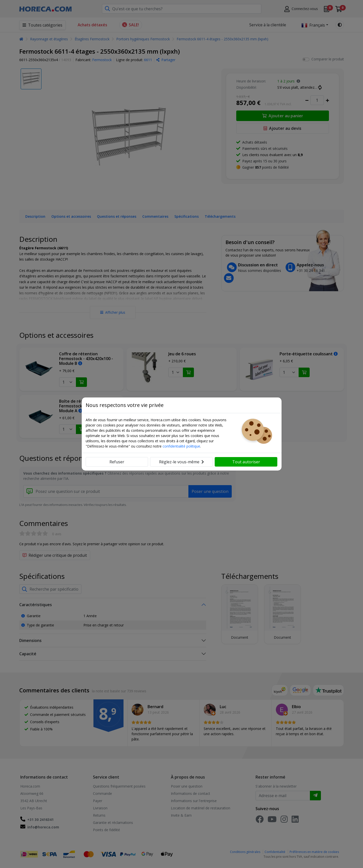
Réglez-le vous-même (181, 462)
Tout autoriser (246, 462)
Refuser (117, 462)
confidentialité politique (181, 446)
